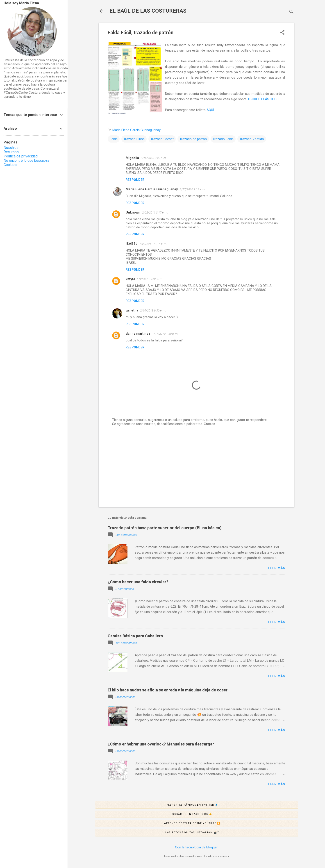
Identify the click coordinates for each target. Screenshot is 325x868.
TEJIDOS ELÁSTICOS (263, 99)
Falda (114, 139)
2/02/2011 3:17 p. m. (155, 212)
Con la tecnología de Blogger (196, 847)
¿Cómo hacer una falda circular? (138, 582)
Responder (135, 180)
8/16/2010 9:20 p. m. (154, 158)
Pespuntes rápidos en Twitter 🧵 (232, 805)
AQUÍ (210, 110)
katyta (130, 279)
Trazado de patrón (193, 139)
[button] (282, 33)
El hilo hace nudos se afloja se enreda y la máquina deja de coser (168, 690)
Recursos (11, 152)
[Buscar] (291, 12)
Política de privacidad (21, 156)
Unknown (133, 212)
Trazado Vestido (252, 139)
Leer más (277, 568)
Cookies (10, 165)
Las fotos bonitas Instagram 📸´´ (231, 833)
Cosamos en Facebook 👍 (235, 814)
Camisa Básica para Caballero (135, 636)
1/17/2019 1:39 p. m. (165, 334)
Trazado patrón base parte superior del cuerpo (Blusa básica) (165, 528)
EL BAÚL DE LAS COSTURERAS (148, 11)
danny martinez (138, 334)
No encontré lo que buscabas (27, 160)
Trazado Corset (162, 139)
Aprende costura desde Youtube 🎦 (231, 824)
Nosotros (11, 148)
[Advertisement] (196, 465)
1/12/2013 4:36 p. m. (150, 279)
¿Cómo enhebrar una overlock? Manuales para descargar (161, 744)
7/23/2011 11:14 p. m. (153, 244)
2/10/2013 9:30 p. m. (153, 310)
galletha (132, 310)
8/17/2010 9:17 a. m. (193, 189)
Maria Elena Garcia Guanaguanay (152, 189)
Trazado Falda (223, 139)
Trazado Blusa (134, 139)
